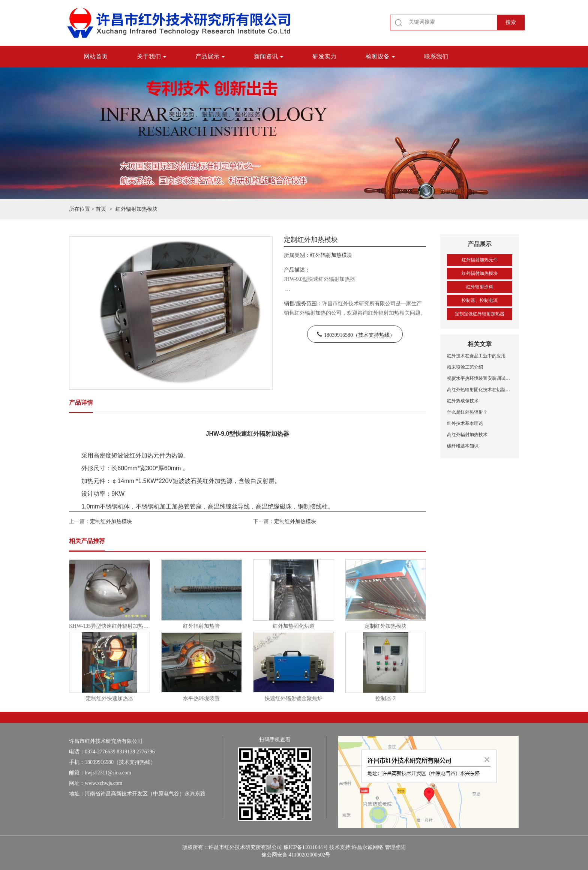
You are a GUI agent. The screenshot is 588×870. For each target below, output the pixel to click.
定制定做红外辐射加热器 (480, 314)
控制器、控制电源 (480, 300)
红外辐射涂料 (480, 287)
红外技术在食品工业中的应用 (476, 356)
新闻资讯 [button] (268, 56)
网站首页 (96, 56)
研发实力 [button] (324, 56)
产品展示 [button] (210, 56)
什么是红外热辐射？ (467, 412)
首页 (101, 209)
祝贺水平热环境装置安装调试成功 (480, 378)
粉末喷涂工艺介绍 (465, 367)
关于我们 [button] (151, 56)
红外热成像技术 (463, 401)
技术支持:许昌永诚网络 (356, 847)
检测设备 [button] (380, 56)
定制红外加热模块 (111, 521)
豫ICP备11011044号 (306, 847)
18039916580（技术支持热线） (359, 334)
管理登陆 (395, 847)
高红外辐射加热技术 (467, 435)
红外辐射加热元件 (480, 260)
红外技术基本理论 (465, 423)
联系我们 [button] (436, 56)
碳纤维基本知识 (463, 446)
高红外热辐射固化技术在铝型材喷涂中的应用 (480, 390)
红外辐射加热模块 (480, 273)
